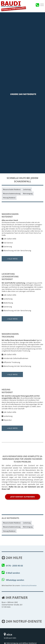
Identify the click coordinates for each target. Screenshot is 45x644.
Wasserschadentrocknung (12, 193)
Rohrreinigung (28, 193)
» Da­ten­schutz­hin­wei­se (28, 586)
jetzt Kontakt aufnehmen (23, 497)
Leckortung (27, 189)
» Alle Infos (12, 259)
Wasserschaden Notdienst (12, 189)
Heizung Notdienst (9, 198)
